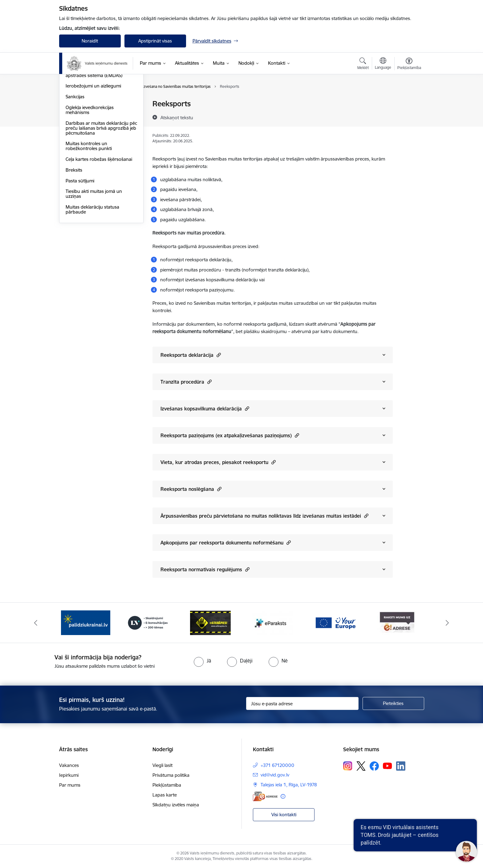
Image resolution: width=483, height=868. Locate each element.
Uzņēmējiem (78, 115)
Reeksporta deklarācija (191, 355)
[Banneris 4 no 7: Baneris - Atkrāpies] (210, 622)
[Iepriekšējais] (36, 623)
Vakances (69, 765)
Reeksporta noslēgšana (191, 489)
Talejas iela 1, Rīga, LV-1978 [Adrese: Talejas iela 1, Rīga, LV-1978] (289, 785)
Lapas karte (165, 795)
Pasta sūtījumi (80, 247)
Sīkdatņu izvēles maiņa (176, 805)
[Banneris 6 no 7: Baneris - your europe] (335, 622)
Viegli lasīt (162, 765)
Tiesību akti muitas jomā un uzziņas (94, 260)
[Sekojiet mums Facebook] (374, 766)
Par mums (70, 785)
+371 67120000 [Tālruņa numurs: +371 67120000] (277, 765)
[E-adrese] (265, 796)
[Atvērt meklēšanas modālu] (363, 64)
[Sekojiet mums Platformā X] (361, 766)
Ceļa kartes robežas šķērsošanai (99, 225)
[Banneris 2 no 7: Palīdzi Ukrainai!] (86, 622)
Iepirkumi (69, 775)
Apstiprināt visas (155, 41)
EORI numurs (80, 126)
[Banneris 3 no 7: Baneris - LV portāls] (148, 622)
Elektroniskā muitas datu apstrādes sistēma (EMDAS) (94, 139)
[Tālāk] (448, 623)
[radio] (202, 661)
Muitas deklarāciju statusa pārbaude (92, 275)
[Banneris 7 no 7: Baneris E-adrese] (397, 622)
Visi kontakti (284, 815)
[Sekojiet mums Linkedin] (401, 766)
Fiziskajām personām (87, 104)
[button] (218, 355)
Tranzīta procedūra (186, 382)
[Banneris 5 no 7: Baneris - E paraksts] (273, 622)
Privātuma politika (171, 775)
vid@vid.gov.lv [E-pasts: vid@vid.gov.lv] (275, 775)
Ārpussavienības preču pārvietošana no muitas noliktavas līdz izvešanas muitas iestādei (264, 516)
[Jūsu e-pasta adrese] (302, 703)
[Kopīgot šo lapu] (409, 117)
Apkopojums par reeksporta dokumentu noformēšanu (226, 542)
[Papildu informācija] (283, 796)
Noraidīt (90, 41)
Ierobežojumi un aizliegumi (93, 152)
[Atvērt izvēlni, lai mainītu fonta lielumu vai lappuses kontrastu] (409, 64)
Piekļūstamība (167, 785)
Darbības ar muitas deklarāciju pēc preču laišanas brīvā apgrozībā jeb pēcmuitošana (97, 194)
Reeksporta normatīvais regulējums (205, 569)
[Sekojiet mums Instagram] (348, 766)
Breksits (74, 236)
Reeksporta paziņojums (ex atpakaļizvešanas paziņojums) (230, 435)
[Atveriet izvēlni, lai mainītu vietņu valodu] (383, 64)
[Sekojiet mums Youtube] (388, 766)
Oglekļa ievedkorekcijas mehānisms (90, 176)
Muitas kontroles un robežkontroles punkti (89, 212)
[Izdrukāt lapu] (409, 101)
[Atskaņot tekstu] (177, 117)
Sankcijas (75, 163)
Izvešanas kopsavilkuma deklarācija (205, 408)
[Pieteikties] (393, 703)
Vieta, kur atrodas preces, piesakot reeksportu (218, 462)
